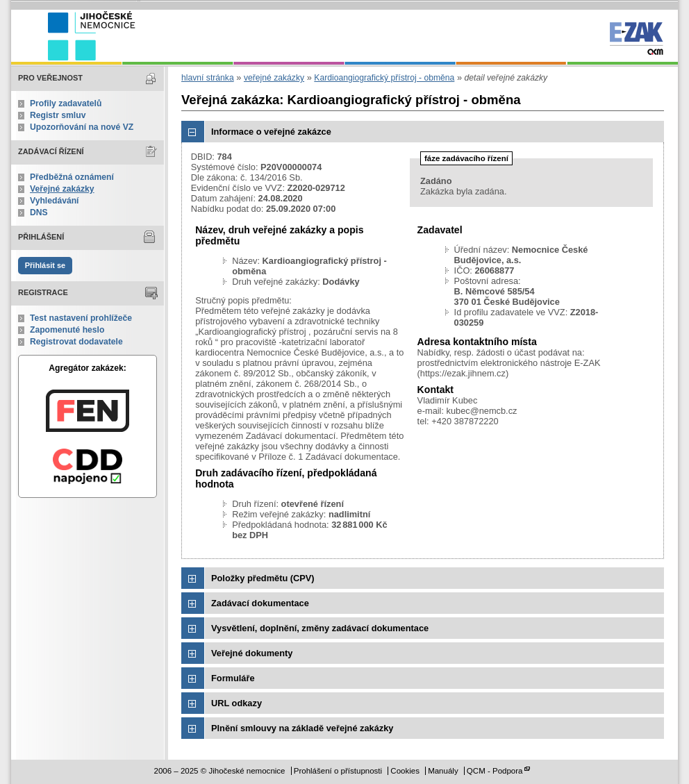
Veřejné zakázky (62, 189)
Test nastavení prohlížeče (81, 318)
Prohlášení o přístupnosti (338, 771)
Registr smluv (58, 115)
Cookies (405, 771)
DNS (39, 212)
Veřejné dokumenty (252, 653)
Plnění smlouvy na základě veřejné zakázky (302, 728)
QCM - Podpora (495, 771)
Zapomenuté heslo (67, 330)
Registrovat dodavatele (76, 342)
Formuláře (233, 678)
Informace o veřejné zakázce (271, 132)
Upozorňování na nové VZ (82, 127)
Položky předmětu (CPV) (263, 578)
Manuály (443, 771)
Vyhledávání (55, 201)
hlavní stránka (208, 78)
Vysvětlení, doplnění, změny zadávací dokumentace (320, 628)
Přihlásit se (45, 265)
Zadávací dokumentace (260, 603)
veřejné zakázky (274, 78)
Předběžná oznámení (72, 177)
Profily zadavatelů (66, 103)
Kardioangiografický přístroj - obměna (384, 78)
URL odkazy (236, 703)
